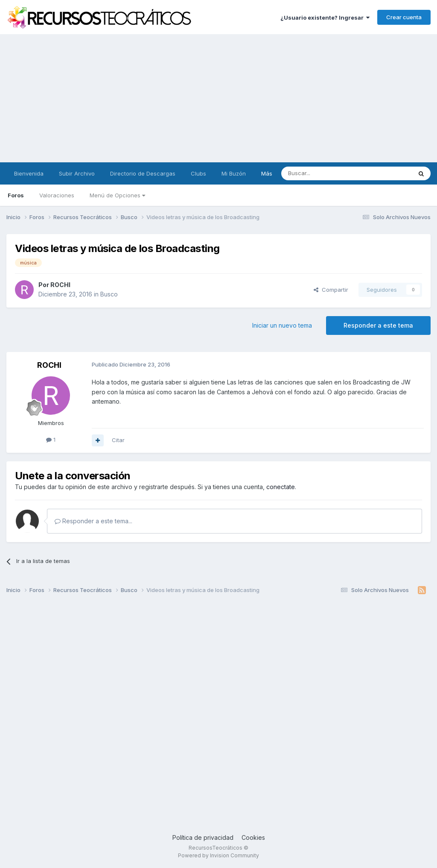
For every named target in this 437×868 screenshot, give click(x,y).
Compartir (331, 290)
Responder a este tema (378, 325)
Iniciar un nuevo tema (282, 325)
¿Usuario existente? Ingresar (325, 18)
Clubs (198, 173)
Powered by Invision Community (218, 855)
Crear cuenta (404, 17)
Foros (16, 195)
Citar (118, 440)
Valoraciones (57, 195)
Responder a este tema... (93, 521)
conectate (281, 487)
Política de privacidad (203, 837)
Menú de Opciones (117, 195)
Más (267, 173)
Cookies (253, 837)
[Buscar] (325, 173)
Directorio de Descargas (143, 173)
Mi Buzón (234, 173)
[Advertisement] (218, 98)
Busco (109, 294)
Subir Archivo (77, 173)
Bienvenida (29, 173)
